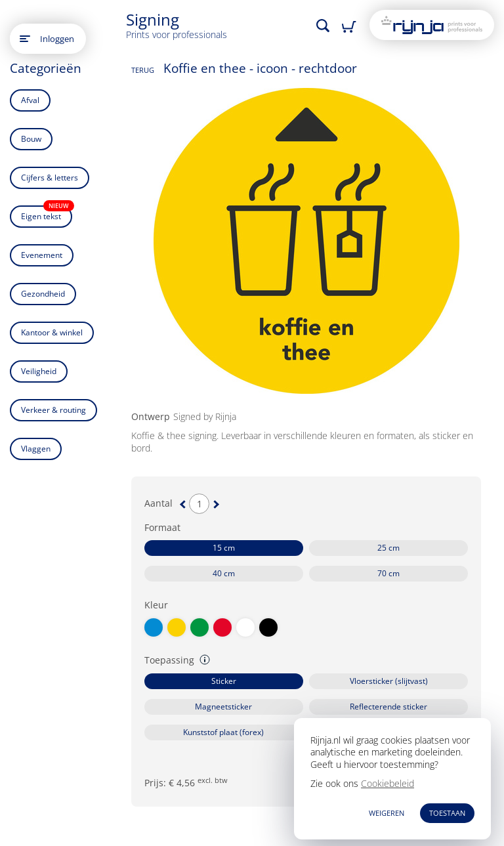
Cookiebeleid (388, 783)
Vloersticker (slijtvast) (389, 681)
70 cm (388, 573)
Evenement (42, 255)
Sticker (224, 681)
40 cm (224, 573)
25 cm (388, 548)
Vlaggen (36, 449)
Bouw (31, 139)
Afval (30, 100)
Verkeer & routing (53, 410)
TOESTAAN (447, 813)
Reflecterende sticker (388, 707)
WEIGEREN (387, 813)
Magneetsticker (223, 707)
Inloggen (57, 39)
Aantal (158, 503)
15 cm (224, 548)
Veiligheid (39, 371)
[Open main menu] (25, 39)
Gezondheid (43, 294)
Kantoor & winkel (52, 332)
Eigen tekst (47, 214)
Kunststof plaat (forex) (223, 732)
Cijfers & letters (50, 178)
